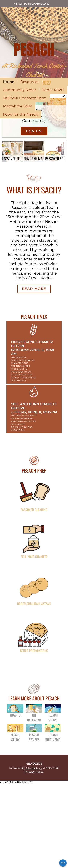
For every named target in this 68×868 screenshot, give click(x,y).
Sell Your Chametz (34, 556)
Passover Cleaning (34, 509)
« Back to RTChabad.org (32, 4)
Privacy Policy (34, 772)
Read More (34, 289)
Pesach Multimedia (53, 737)
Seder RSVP (53, 90)
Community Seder (19, 90)
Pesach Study (15, 737)
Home (9, 82)
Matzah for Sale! (17, 106)
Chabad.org (34, 768)
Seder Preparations (34, 650)
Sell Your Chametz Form (25, 98)
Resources (30, 82)
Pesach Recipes (34, 737)
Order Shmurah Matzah (34, 603)
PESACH (34, 50)
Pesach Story (53, 717)
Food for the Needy (21, 114)
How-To (15, 715)
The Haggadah (34, 717)
